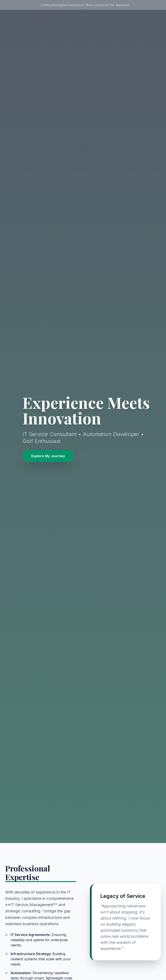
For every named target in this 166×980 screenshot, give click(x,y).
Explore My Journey (48, 456)
